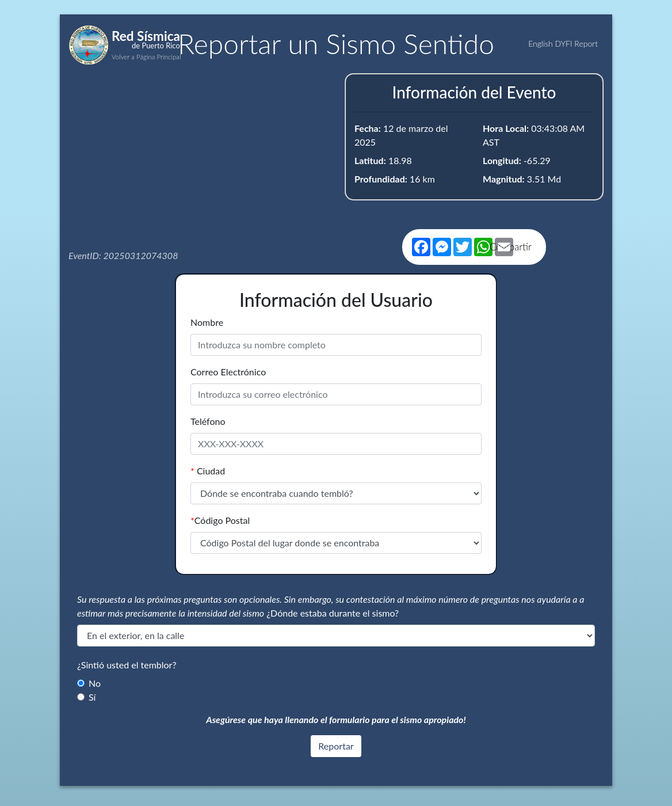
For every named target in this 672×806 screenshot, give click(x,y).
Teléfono (208, 421)
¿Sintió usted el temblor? (127, 665)
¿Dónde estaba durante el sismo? (333, 613)
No (95, 683)
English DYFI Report (563, 43)
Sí (92, 697)
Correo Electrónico (228, 372)
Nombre (207, 322)
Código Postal (220, 520)
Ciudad (208, 471)
